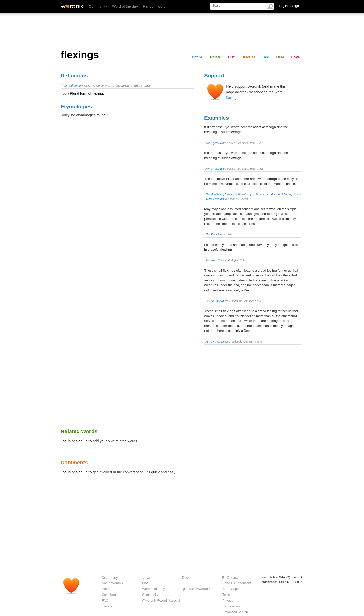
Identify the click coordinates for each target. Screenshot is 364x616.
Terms (227, 595)
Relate (215, 57)
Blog (145, 583)
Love (295, 57)
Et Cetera (230, 577)
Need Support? (233, 589)
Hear (280, 57)
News (146, 577)
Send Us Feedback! (237, 583)
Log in (66, 441)
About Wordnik (112, 583)
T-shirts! (108, 606)
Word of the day (125, 6)
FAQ (105, 600)
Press (106, 589)
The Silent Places (215, 234)
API (185, 583)
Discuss (249, 57)
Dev (185, 577)
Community (98, 6)
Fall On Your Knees (217, 301)
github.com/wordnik (196, 589)
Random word (154, 6)
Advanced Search (235, 612)
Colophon (109, 595)
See (266, 57)
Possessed (211, 260)
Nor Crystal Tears (216, 143)
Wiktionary (75, 86)
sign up (82, 441)
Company (110, 577)
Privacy (228, 600)
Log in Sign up (291, 6)
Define (197, 57)
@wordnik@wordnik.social (161, 600)
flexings (232, 98)
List (231, 57)
